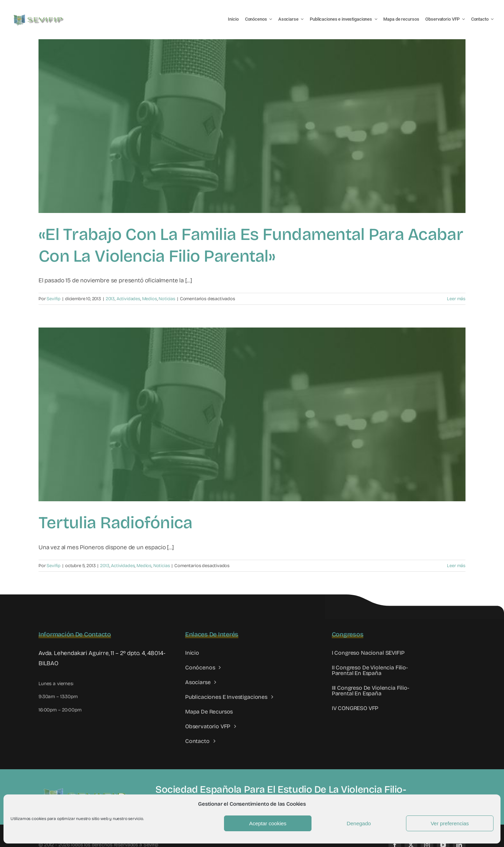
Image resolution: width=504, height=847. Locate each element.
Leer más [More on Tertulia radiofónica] (456, 566)
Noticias (167, 299)
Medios (150, 299)
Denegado (359, 823)
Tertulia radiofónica (115, 523)
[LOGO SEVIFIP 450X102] (39, 16)
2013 (110, 299)
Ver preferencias (450, 823)
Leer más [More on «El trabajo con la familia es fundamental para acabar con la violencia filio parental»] (456, 299)
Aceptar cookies (268, 823)
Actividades (128, 299)
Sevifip (54, 299)
